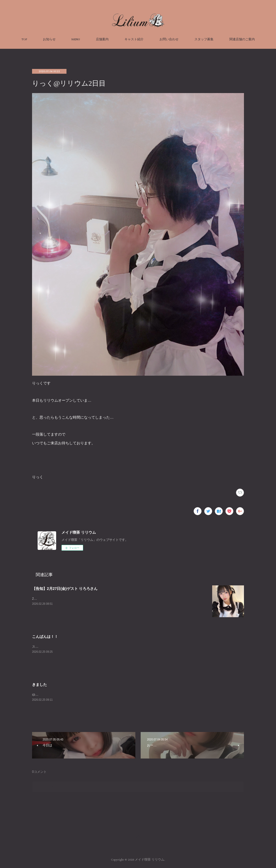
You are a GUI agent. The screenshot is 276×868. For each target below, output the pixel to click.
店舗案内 (102, 39)
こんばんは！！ (45, 637)
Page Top (138, 838)
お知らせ (49, 39)
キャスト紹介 (134, 39)
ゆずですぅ (40, 695)
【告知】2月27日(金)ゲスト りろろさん (65, 589)
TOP (24, 39)
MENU (76, 39)
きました (39, 685)
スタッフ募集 (204, 39)
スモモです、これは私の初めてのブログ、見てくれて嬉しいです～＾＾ (83, 647)
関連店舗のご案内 (242, 39)
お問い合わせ (169, 39)
